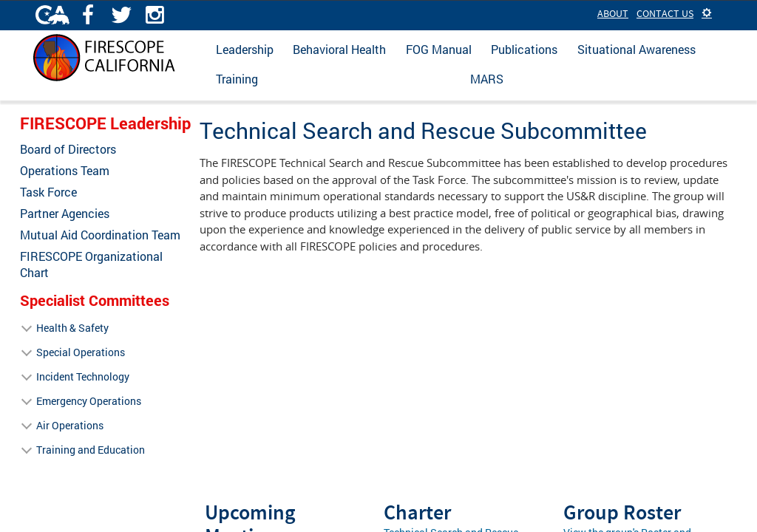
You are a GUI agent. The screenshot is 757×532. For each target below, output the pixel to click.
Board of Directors (68, 149)
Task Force (48, 192)
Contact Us (665, 13)
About (613, 13)
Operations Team (65, 171)
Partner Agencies (65, 214)
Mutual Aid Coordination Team (100, 235)
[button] (707, 13)
